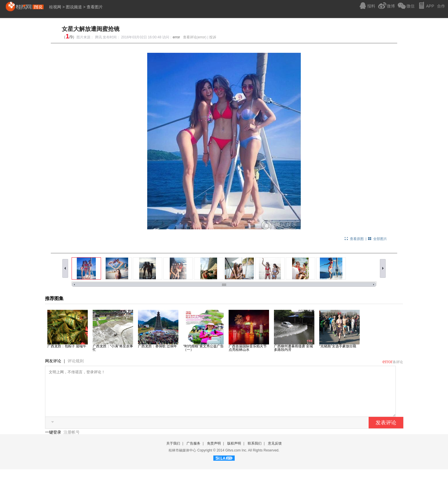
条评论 (398, 362)
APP (430, 6)
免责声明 (214, 452)
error (176, 37)
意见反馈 (275, 452)
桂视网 (55, 7)
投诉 (213, 37)
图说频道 (74, 7)
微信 (410, 6)
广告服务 (193, 452)
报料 (371, 6)
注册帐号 (72, 441)
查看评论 (190, 37)
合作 (441, 6)
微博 (391, 6)
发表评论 (386, 431)
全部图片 (380, 239)
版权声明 (234, 452)
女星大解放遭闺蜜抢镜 (91, 29)
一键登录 (54, 441)
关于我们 (173, 452)
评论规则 (76, 361)
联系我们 (255, 452)
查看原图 (357, 239)
